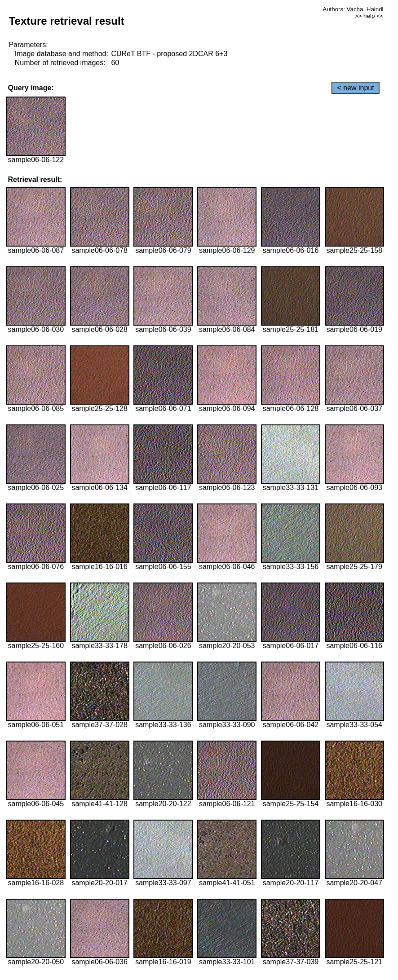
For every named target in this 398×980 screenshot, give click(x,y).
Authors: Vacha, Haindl (353, 9)
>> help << (369, 16)
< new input (355, 88)
